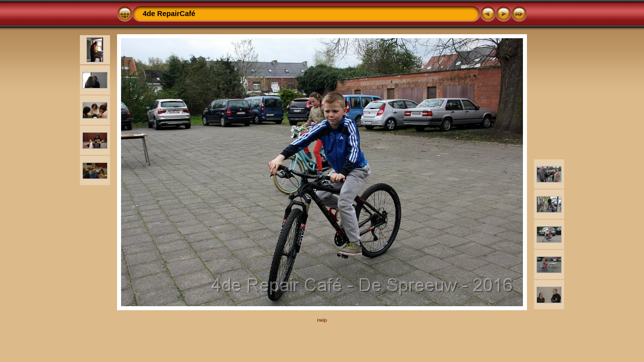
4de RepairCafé (169, 14)
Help (322, 320)
